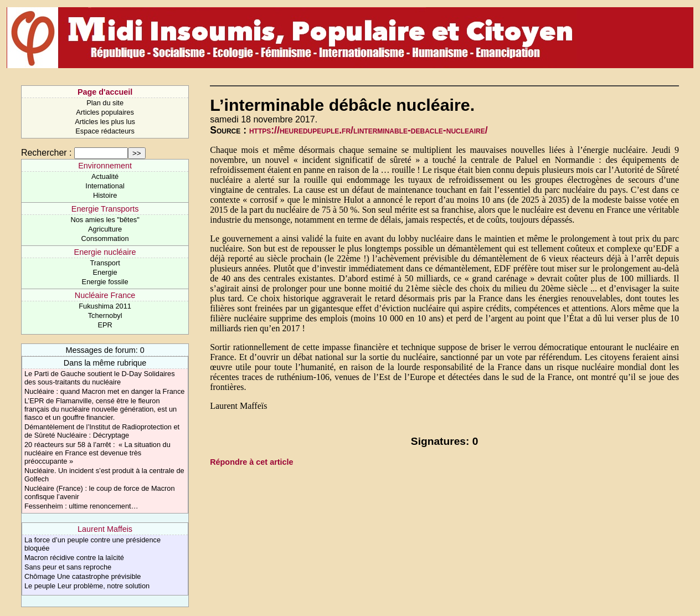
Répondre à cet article (251, 462)
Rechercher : (47, 153)
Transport (105, 263)
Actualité (105, 176)
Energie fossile (105, 282)
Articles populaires (105, 112)
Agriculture (105, 229)
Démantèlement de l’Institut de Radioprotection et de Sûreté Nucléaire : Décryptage (102, 431)
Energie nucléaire (105, 252)
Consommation (105, 238)
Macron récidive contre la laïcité (74, 558)
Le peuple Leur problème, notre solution (87, 586)
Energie (105, 272)
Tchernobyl (105, 315)
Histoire (105, 195)
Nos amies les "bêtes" (105, 220)
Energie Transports (105, 209)
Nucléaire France (105, 295)
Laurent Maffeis (105, 529)
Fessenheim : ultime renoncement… (81, 506)
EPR (105, 325)
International (105, 186)
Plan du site (105, 103)
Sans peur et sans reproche (68, 567)
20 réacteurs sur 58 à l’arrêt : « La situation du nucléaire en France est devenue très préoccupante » (97, 453)
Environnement (105, 166)
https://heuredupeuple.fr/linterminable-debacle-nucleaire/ (369, 130)
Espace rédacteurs (105, 131)
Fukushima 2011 (105, 306)
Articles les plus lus (105, 122)
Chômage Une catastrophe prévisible (83, 576)
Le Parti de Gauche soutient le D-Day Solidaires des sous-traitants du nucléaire (100, 378)
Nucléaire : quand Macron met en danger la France (105, 391)
